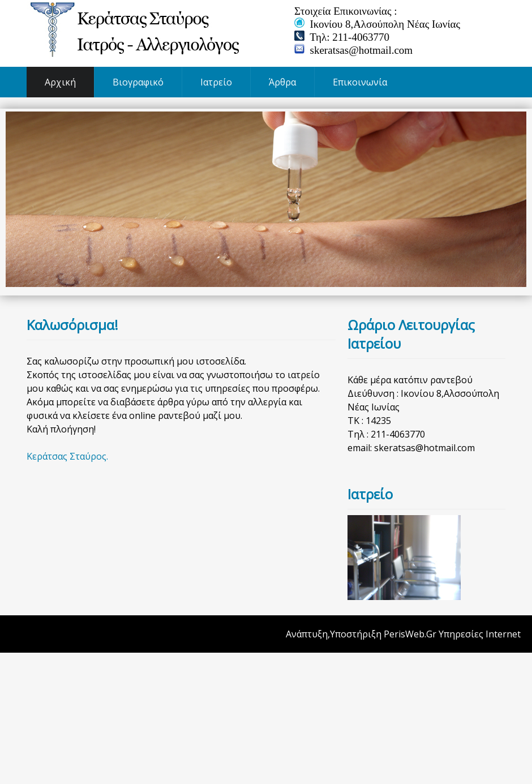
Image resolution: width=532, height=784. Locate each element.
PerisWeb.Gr (410, 634)
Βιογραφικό (138, 82)
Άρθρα (282, 82)
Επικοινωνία (360, 82)
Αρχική (60, 82)
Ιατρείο (216, 82)
